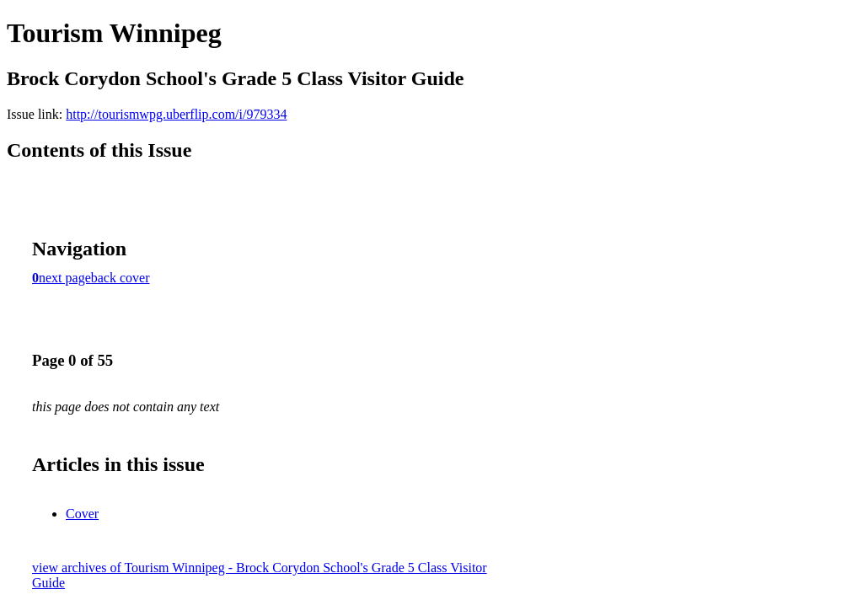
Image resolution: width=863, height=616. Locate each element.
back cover (121, 278)
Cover (82, 514)
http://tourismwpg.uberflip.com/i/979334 (176, 114)
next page (65, 278)
